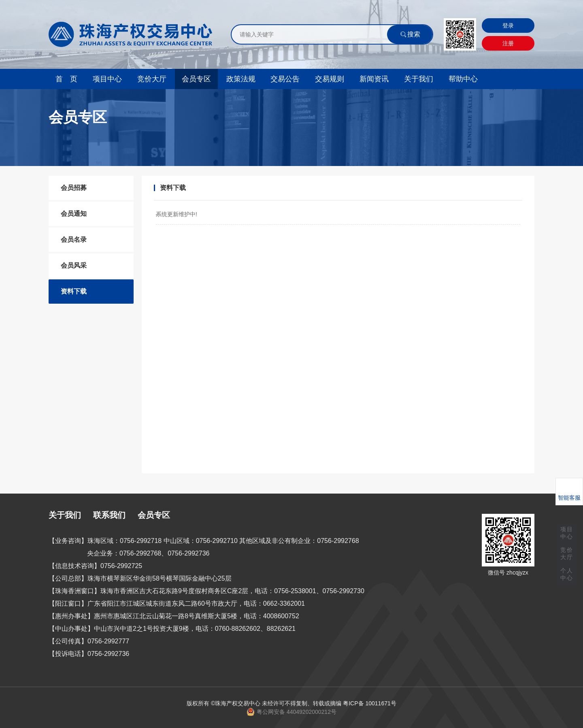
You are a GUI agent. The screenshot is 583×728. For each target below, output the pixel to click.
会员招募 (74, 188)
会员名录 (74, 239)
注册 (508, 43)
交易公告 (285, 79)
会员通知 (74, 214)
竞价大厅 (152, 79)
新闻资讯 (374, 79)
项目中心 (107, 79)
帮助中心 (463, 79)
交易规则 (330, 79)
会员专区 (196, 79)
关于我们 (419, 79)
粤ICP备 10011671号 (370, 703)
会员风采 (74, 265)
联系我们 (109, 515)
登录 (508, 26)
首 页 (66, 79)
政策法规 (241, 79)
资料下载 (74, 291)
